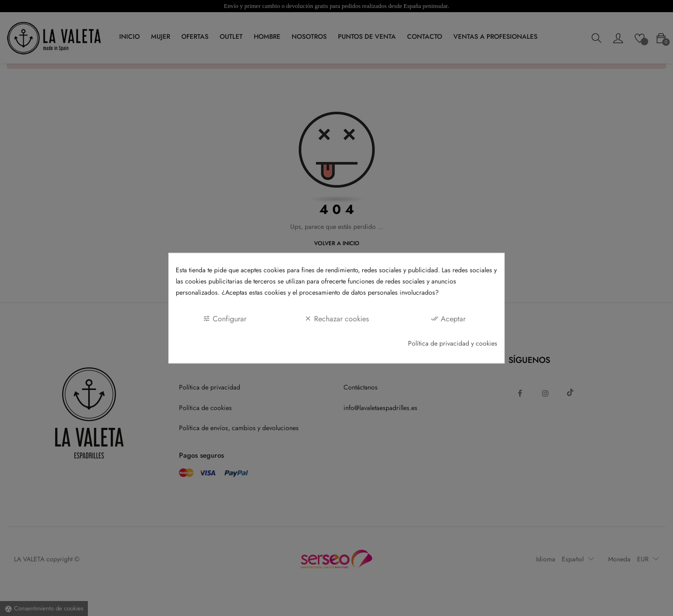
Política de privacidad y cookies (453, 343)
